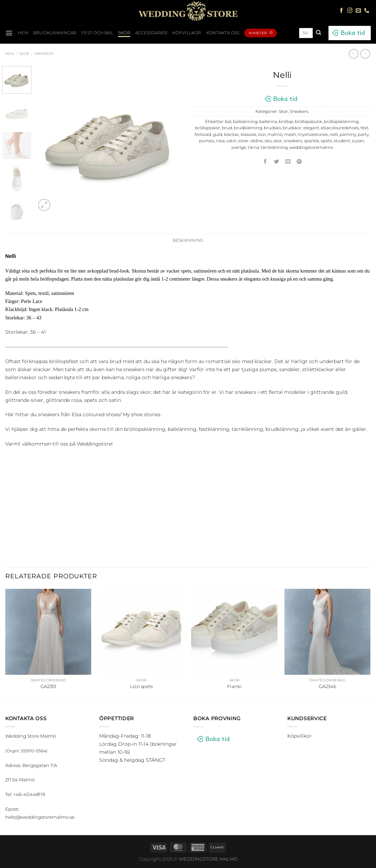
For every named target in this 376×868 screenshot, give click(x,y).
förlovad (203, 135)
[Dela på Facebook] (265, 162)
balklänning (245, 122)
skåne (257, 141)
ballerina (268, 122)
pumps (207, 141)
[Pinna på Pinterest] (299, 162)
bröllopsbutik (309, 122)
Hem (10, 54)
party (363, 135)
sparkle (312, 141)
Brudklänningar (55, 33)
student (342, 141)
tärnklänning (274, 147)
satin (232, 141)
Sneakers (44, 54)
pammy (348, 135)
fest (364, 128)
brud (227, 128)
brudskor (292, 128)
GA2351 (48, 686)
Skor (124, 33)
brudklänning (248, 128)
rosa (220, 141)
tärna (253, 147)
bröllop (286, 122)
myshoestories (313, 135)
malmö (275, 135)
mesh (290, 135)
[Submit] (318, 33)
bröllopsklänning (341, 122)
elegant (311, 128)
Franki (234, 686)
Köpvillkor (187, 33)
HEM (23, 33)
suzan (358, 141)
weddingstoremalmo (311, 147)
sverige (239, 147)
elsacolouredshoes (340, 128)
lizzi (262, 135)
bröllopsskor (208, 128)
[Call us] (367, 11)
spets (326, 141)
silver (244, 141)
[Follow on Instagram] (350, 11)
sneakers (293, 141)
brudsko (272, 128)
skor (278, 141)
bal (228, 122)
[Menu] (9, 33)
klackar (232, 135)
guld (218, 135)
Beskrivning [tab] (188, 240)
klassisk (249, 135)
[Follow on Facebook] (342, 11)
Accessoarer (151, 33)
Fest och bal (97, 33)
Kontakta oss (223, 33)
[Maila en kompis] (288, 162)
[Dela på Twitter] (277, 162)
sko (268, 141)
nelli (334, 135)
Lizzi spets (141, 686)
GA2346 (327, 686)
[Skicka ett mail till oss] (358, 11)
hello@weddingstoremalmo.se (40, 817)
